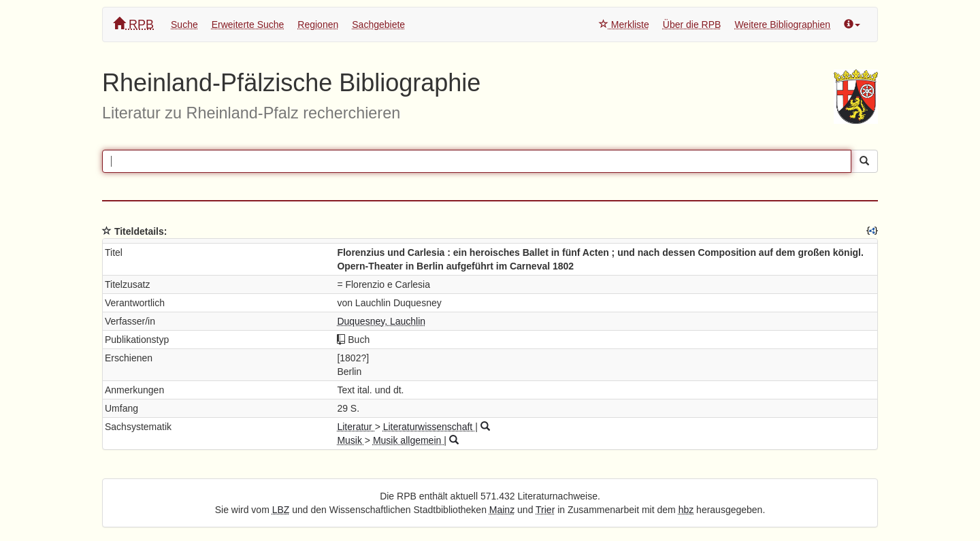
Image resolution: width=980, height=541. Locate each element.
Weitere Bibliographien (782, 24)
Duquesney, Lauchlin (381, 321)
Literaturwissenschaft (429, 427)
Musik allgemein (408, 440)
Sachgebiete (378, 24)
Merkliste (624, 24)
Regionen (318, 24)
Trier (545, 510)
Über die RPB (692, 24)
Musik (350, 440)
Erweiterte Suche (248, 24)
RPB (133, 24)
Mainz (502, 510)
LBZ (281, 510)
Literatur (356, 427)
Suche (184, 24)
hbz (686, 510)
